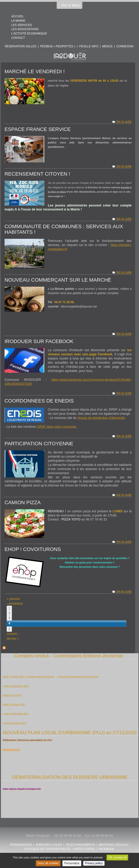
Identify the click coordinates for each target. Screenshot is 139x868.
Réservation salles (20, 46)
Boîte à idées (84, 849)
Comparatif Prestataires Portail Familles (78, 677)
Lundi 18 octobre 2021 (14, 723)
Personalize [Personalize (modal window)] (72, 863)
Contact (18, 38)
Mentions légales (113, 845)
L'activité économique (29, 34)
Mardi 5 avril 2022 (12, 695)
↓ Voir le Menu (70, 5)
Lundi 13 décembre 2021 (16, 714)
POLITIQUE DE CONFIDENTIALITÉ (47, 849)
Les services (22, 25)
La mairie (18, 21)
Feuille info (89, 46)
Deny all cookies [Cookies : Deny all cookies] (48, 863)
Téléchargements (80, 845)
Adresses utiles (49, 845)
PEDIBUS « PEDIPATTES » (58, 46)
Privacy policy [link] (94, 863)
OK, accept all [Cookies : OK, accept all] (117, 857)
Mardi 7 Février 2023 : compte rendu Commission (29, 677)
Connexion (125, 46)
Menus (107, 46)
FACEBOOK (106, 849)
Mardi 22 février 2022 (14, 704)
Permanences (21, 845)
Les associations (25, 29)
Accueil (18, 16)
